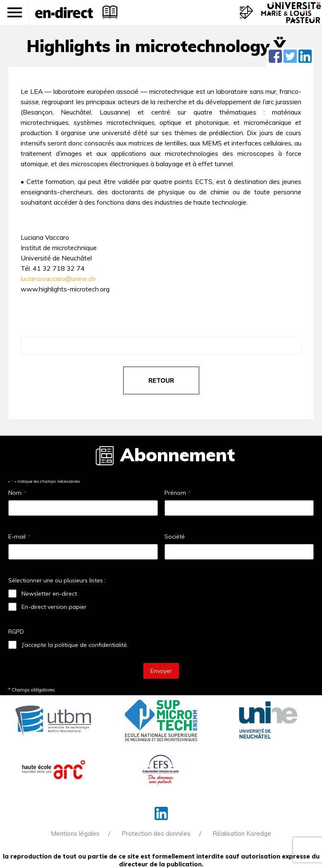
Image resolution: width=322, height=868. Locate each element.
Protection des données (156, 833)
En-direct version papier (54, 607)
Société (175, 537)
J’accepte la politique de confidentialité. (75, 645)
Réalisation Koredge (242, 833)
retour (161, 380)
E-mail (19, 537)
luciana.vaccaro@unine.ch (58, 279)
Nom (17, 493)
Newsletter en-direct (49, 594)
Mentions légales (75, 833)
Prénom (178, 493)
